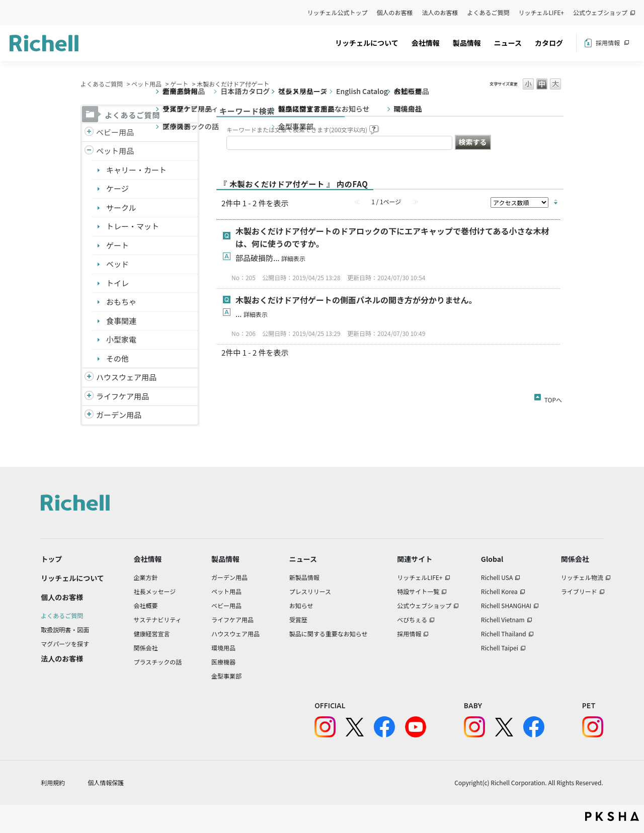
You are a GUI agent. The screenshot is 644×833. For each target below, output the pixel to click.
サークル (121, 207)
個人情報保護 (106, 782)
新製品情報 (304, 577)
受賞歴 (298, 619)
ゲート (179, 84)
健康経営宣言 (152, 634)
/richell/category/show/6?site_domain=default (89, 397)
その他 (117, 358)
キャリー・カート (136, 170)
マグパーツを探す (65, 644)
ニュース (508, 43)
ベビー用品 (115, 132)
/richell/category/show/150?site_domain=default (89, 415)
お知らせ (301, 605)
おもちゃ (121, 302)
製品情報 (467, 43)
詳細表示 (293, 258)
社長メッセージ (155, 591)
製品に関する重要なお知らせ (329, 634)
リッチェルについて (367, 43)
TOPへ (553, 398)
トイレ (117, 283)
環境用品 (223, 648)
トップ (51, 559)
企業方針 (146, 577)
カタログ (549, 43)
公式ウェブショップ (600, 12)
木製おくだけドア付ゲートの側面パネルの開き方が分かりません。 (356, 300)
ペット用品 (146, 84)
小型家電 (121, 339)
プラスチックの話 (158, 662)
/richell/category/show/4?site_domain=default (89, 151)
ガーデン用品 (119, 415)
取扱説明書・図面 (65, 630)
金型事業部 (226, 676)
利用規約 (53, 782)
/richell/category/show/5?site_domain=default (89, 133)
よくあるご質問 (489, 12)
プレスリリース (310, 591)
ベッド (117, 264)
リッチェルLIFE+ (541, 12)
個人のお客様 (395, 12)
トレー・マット (133, 226)
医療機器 (223, 662)
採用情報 (608, 43)
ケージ (117, 188)
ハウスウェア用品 (126, 377)
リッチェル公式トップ (338, 12)
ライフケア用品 (123, 396)
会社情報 (426, 43)
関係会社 (146, 648)
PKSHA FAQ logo (612, 816)
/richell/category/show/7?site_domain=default (89, 378)
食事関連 (121, 321)
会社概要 (146, 605)
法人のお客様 (440, 12)
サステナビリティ (158, 619)
